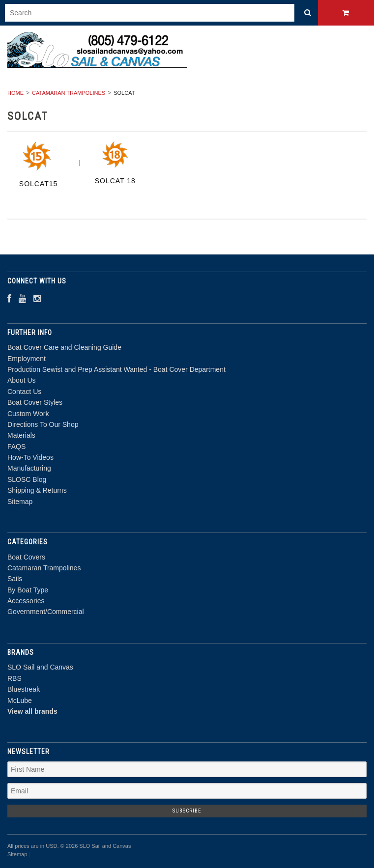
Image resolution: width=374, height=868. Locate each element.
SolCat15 (39, 184)
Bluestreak (24, 689)
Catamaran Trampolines (69, 93)
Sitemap (20, 502)
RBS (14, 678)
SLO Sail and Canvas (40, 667)
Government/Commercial (46, 612)
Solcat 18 (115, 181)
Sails (15, 579)
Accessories (26, 601)
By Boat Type (28, 590)
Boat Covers (26, 557)
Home (15, 93)
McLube (20, 700)
